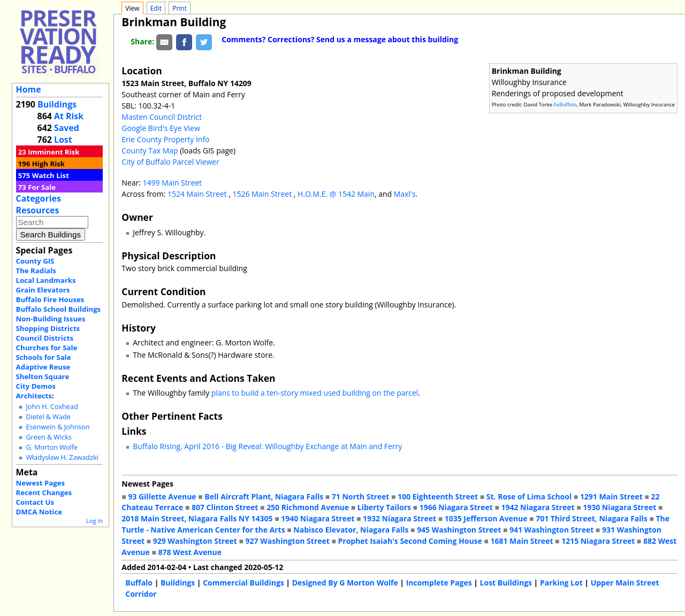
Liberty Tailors (384, 507)
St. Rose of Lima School (529, 496)
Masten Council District (162, 117)
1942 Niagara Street (538, 507)
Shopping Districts (48, 328)
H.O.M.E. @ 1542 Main (336, 194)
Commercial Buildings (243, 583)
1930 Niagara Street (619, 507)
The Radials (36, 271)
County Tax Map (150, 151)
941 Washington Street (551, 530)
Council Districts (45, 338)
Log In (94, 521)
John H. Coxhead (52, 407)
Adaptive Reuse (43, 367)
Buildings (57, 104)
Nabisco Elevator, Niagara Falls (351, 530)
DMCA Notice (39, 512)
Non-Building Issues (51, 319)
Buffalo (139, 583)
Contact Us (35, 502)
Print (180, 8)
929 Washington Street (195, 541)
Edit (156, 8)
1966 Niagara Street (456, 507)
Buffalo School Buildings (59, 309)
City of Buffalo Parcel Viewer (170, 162)
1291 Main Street (611, 496)
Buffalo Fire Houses (50, 299)
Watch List (51, 175)
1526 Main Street (263, 194)
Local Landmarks (46, 280)
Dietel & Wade (48, 417)
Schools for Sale (44, 357)
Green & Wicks (48, 437)
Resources (38, 210)
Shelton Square (43, 376)
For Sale (42, 187)
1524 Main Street (198, 194)
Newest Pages (40, 483)
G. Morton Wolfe (52, 447)
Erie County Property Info (165, 139)
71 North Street (361, 496)
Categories (39, 198)
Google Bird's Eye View (161, 128)
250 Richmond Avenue (308, 507)
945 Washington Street (459, 530)
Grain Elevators (43, 290)
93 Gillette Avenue (162, 496)
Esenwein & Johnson (58, 427)
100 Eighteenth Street (438, 496)
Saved (67, 128)
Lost (63, 140)
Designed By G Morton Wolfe (345, 583)
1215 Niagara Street (598, 541)
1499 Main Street (172, 183)
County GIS (35, 261)
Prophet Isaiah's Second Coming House (410, 541)
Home (29, 89)
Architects (34, 396)
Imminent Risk (54, 152)
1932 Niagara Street (399, 518)
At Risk (69, 116)
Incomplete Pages (439, 583)
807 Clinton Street (225, 507)
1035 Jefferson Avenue (486, 518)
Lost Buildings (506, 583)
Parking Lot (561, 583)
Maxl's (405, 194)
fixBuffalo (565, 105)
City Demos (36, 386)
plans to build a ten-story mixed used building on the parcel (315, 393)
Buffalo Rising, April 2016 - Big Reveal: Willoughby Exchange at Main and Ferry (267, 446)
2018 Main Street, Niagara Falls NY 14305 (197, 518)
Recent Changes (44, 492)
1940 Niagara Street (318, 518)
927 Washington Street (288, 541)
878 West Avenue (189, 552)
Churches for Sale (47, 348)
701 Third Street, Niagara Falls (592, 518)
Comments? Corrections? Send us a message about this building (340, 39)
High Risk (48, 164)
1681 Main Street (522, 541)
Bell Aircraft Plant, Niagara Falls (264, 496)
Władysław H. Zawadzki (62, 457)
